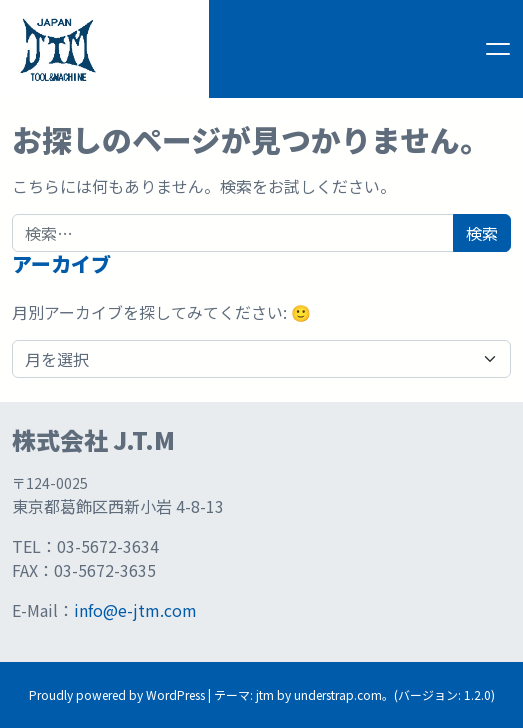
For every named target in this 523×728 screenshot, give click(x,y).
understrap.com (338, 694)
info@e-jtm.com (135, 610)
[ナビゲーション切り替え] (498, 49)
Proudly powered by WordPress (117, 694)
